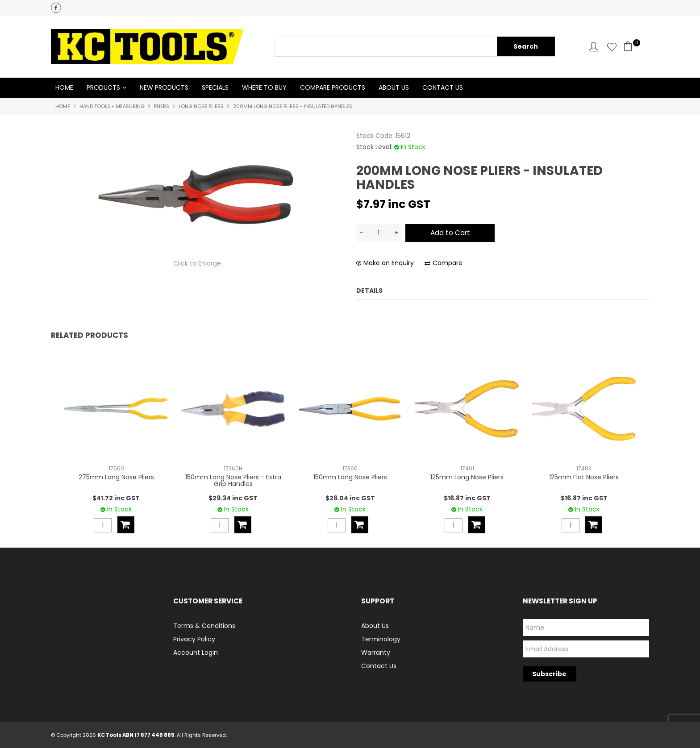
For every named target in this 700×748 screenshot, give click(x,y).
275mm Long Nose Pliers (116, 477)
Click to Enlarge (197, 264)
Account (594, 47)
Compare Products (333, 88)
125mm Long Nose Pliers (467, 477)
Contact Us (443, 88)
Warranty (376, 652)
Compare (448, 264)
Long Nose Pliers (201, 107)
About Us (394, 88)
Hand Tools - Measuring (112, 107)
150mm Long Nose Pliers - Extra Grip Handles (233, 480)
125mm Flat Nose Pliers (584, 477)
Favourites (612, 47)
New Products (164, 88)
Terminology (381, 639)
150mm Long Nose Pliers (350, 477)
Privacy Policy (194, 639)
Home (64, 88)
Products (103, 88)
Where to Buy (264, 88)
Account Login (196, 652)
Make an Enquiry (389, 264)
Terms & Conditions (204, 625)
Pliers (162, 107)
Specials (215, 88)
